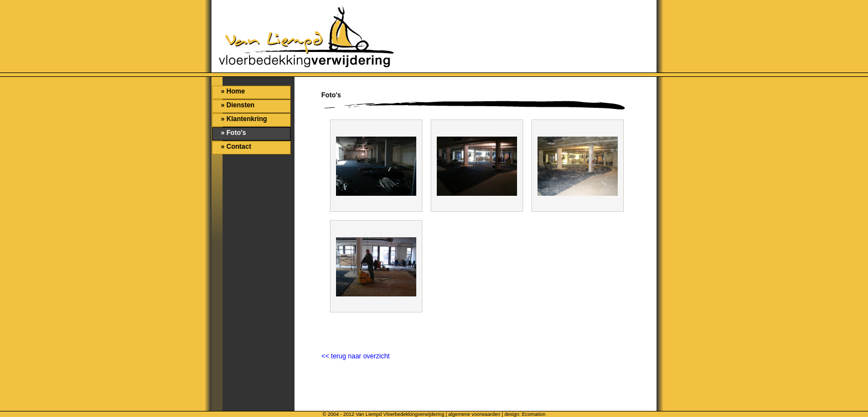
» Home (233, 91)
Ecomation (534, 414)
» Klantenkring (244, 119)
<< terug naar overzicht (356, 356)
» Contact (236, 147)
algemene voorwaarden (474, 414)
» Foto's (234, 133)
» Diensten (238, 105)
